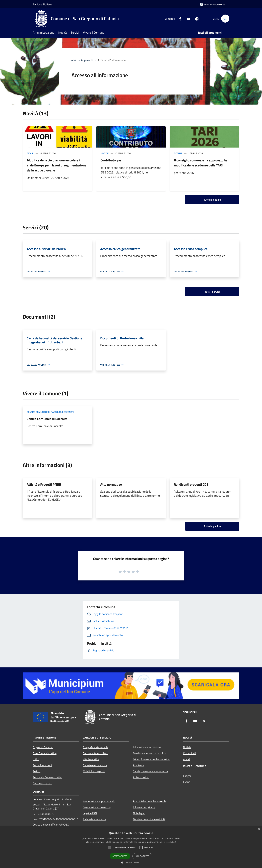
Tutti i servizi (212, 292)
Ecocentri (68, 412)
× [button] (259, 829)
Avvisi (30, 153)
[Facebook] (179, 18)
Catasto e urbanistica (95, 765)
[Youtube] (187, 18)
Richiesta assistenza (94, 819)
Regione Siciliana (42, 4)
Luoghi (187, 776)
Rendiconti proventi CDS (191, 484)
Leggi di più (171, 842)
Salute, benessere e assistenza (150, 771)
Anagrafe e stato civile (96, 747)
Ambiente (139, 765)
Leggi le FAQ (90, 813)
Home (73, 60)
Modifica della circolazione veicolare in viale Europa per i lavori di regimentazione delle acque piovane (57, 165)
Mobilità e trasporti (94, 771)
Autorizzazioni (141, 777)
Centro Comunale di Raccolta (47, 419)
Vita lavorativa (91, 759)
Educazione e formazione (147, 747)
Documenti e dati (42, 783)
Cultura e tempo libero (96, 753)
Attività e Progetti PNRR (44, 484)
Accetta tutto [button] (120, 856)
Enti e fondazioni (42, 765)
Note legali (139, 813)
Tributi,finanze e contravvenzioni (152, 759)
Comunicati (190, 753)
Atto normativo (111, 484)
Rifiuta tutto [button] (142, 856)
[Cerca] (225, 19)
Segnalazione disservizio (97, 807)
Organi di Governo (43, 747)
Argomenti (87, 60)
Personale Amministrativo (48, 777)
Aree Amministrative (45, 753)
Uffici (36, 759)
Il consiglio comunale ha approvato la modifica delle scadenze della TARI (200, 163)
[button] (131, 862)
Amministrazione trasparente (150, 801)
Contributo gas (111, 160)
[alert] (131, 847)
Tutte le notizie (212, 200)
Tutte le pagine (212, 526)
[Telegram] (195, 18)
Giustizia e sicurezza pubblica (150, 753)
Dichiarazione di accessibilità (149, 819)
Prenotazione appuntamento (99, 801)
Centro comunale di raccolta (44, 412)
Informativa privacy (144, 807)
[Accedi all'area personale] (212, 4)
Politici (37, 771)
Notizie (105, 153)
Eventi (187, 782)
